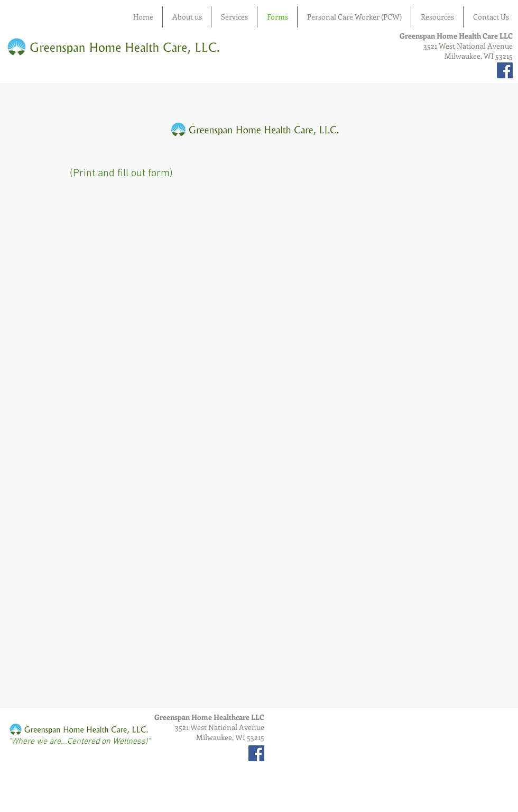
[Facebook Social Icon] (505, 70)
